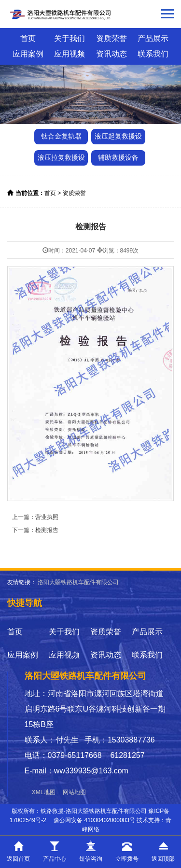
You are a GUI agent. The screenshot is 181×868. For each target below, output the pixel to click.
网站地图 (74, 792)
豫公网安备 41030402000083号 (94, 820)
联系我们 (153, 54)
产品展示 (153, 38)
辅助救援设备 (118, 157)
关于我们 (70, 38)
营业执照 (47, 517)
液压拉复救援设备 (61, 160)
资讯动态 (111, 54)
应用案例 (28, 54)
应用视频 (70, 54)
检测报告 (47, 530)
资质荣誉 (111, 38)
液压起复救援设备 (118, 138)
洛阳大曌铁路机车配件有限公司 (78, 582)
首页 (28, 38)
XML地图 (44, 792)
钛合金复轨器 (61, 136)
